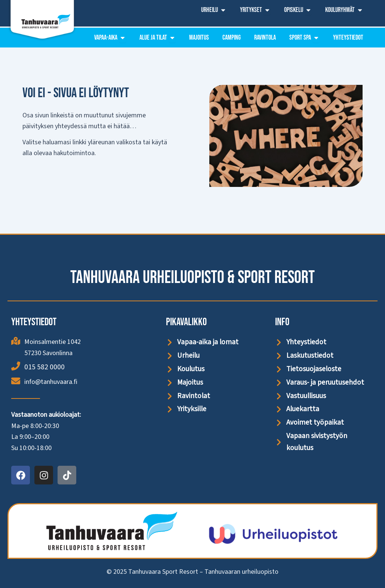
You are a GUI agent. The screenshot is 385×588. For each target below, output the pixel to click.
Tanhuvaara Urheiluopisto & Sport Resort (192, 277)
